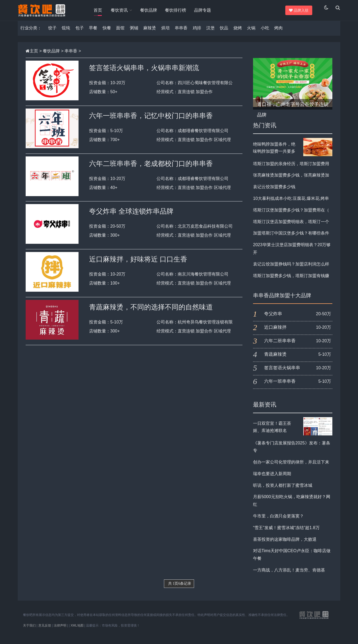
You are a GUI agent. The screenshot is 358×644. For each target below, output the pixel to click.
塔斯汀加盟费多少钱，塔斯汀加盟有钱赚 (291, 281)
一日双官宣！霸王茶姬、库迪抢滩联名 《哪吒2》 (272, 436)
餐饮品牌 (151, 10)
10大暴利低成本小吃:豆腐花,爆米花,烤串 (291, 204)
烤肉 (278, 33)
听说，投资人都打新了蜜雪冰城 (283, 490)
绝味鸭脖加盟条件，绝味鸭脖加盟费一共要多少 (274, 156)
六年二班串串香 (280, 346)
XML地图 (77, 631)
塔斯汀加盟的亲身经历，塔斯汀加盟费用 (291, 169)
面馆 (120, 33)
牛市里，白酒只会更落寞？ (278, 521)
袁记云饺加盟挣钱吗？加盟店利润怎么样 (291, 269)
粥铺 (134, 33)
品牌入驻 (298, 10)
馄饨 (66, 33)
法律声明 (60, 631)
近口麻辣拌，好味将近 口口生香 (138, 264)
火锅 (251, 33)
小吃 (265, 33)
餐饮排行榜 (178, 10)
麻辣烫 (150, 33)
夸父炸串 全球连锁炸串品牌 (131, 217)
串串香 (181, 33)
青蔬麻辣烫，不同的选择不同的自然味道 (151, 312)
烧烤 (238, 33)
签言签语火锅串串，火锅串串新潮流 (144, 73)
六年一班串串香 (280, 387)
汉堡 (210, 33)
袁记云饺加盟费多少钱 (274, 192)
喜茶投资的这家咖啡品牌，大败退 (285, 544)
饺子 (52, 33)
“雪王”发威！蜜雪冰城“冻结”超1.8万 (286, 533)
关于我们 (29, 631)
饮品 (224, 33)
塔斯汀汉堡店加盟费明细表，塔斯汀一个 (291, 227)
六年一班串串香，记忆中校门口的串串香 (151, 121)
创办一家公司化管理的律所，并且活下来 (291, 467)
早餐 (93, 33)
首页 (98, 10)
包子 (80, 33)
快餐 (107, 33)
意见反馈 (45, 631)
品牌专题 (205, 10)
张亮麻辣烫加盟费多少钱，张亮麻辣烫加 (291, 180)
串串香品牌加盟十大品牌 (282, 301)
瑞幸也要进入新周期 (272, 479)
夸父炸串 (273, 319)
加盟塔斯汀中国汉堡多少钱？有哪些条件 (291, 238)
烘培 (166, 33)
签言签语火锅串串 (282, 373)
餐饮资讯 (120, 10)
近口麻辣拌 (275, 333)
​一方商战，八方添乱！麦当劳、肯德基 (289, 575)
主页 (34, 56)
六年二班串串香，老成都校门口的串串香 (151, 169)
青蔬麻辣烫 (275, 360)
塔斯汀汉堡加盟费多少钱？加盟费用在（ (291, 215)
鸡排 (197, 33)
